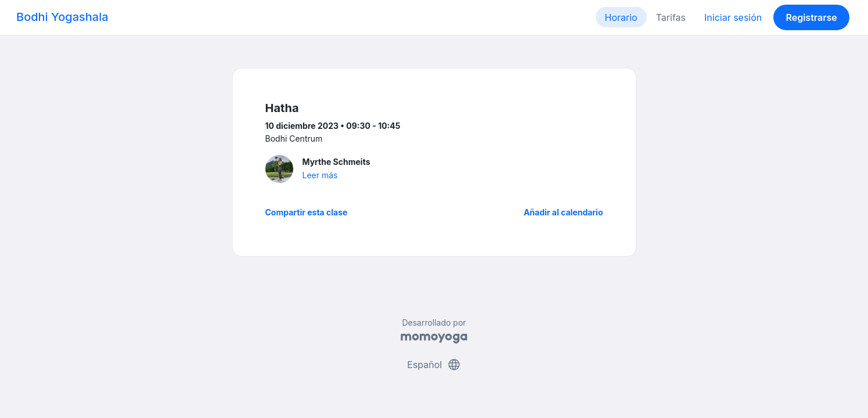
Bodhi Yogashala (62, 17)
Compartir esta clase (307, 212)
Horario (621, 17)
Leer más (320, 175)
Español (434, 365)
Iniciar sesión (733, 17)
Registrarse (811, 17)
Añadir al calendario (563, 212)
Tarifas (671, 17)
